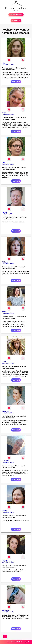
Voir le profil (16, 82)
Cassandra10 (6, 610)
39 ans (12, 463)
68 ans (12, 214)
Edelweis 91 (6, 411)
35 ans (12, 612)
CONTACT (28, 642)
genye (4, 163)
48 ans (12, 562)
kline (4, 63)
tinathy (4, 312)
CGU (12, 642)
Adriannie (5, 262)
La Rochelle (6, 65)
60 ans (12, 164)
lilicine (4, 361)
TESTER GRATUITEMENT (16, 15)
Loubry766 (5, 461)
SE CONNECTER (16, 20)
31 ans (12, 313)
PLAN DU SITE (19, 642)
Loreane (5, 212)
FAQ (8, 642)
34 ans (12, 512)
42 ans (12, 114)
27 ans (12, 65)
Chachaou (5, 560)
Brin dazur (5, 511)
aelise (4, 113)
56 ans (12, 264)
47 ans (12, 363)
